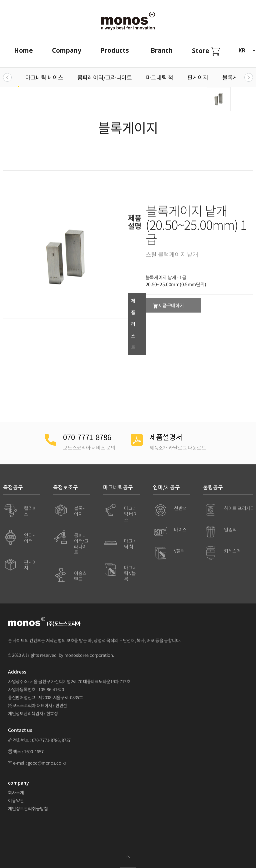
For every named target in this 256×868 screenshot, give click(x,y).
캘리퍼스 (30, 511)
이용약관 (16, 800)
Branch (162, 50)
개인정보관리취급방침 (28, 808)
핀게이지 (198, 77)
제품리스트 (133, 324)
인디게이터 (30, 538)
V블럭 (179, 551)
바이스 (180, 529)
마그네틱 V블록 (130, 573)
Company (67, 50)
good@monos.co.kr (47, 763)
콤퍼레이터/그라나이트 (105, 77)
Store (206, 51)
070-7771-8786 (46, 740)
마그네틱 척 (160, 77)
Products (115, 50)
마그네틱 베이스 (44, 77)
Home (23, 50)
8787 (66, 740)
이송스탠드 (80, 576)
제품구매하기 (168, 305)
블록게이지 (235, 77)
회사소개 (16, 792)
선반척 (180, 508)
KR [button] (247, 50)
